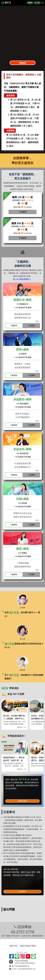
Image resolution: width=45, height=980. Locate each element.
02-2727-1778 (22, 932)
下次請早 (23, 212)
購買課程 (30, 3)
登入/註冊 (37, 3)
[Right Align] (43, 3)
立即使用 (23, 892)
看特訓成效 (23, 801)
